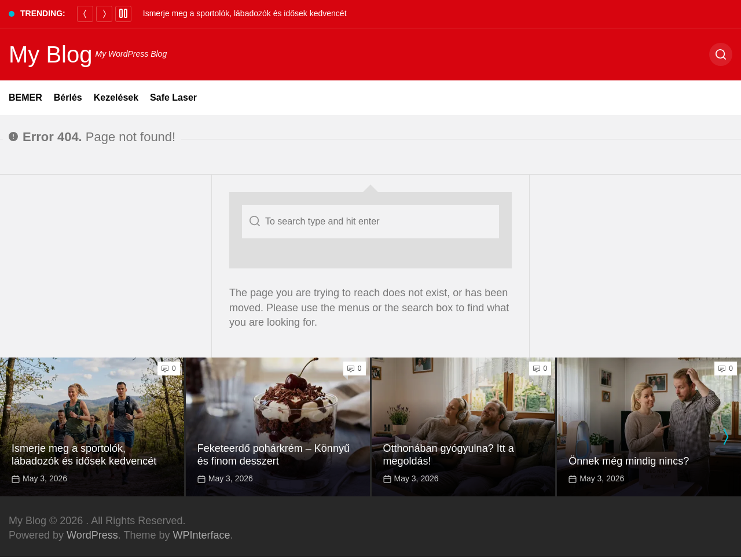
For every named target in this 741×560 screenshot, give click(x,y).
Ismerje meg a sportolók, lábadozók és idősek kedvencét (245, 13)
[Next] (104, 14)
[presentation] (725, 437)
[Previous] (85, 14)
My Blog (51, 54)
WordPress (92, 535)
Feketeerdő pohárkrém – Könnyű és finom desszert (274, 455)
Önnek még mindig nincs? (629, 461)
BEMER (25, 97)
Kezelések (116, 97)
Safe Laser (173, 97)
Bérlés (68, 97)
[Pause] (123, 14)
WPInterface (201, 535)
